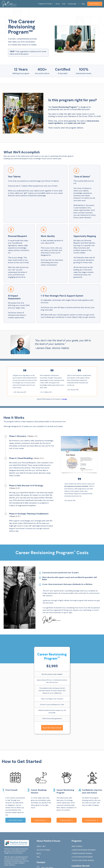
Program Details (67, 820)
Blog (83, 4)
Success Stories (92, 820)
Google (65, 399)
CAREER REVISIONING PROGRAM (83, 850)
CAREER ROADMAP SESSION (82, 853)
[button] (46, 4)
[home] (9, 4)
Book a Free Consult (15, 820)
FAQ (64, 4)
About (58, 4)
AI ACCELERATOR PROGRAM (82, 857)
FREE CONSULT (77, 846)
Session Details (41, 820)
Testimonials (72, 4)
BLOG (39, 853)
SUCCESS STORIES (43, 850)
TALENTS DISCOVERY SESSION (83, 860)
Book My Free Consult (52, 728)
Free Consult (95, 4)
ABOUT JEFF (41, 846)
